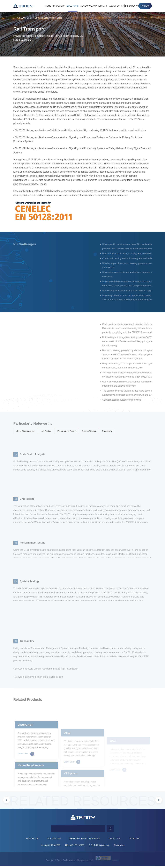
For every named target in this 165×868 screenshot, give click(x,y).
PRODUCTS (59, 6)
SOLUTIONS (73, 6)
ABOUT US (114, 6)
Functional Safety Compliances (48, 18)
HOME (48, 6)
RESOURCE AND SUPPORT (94, 6)
